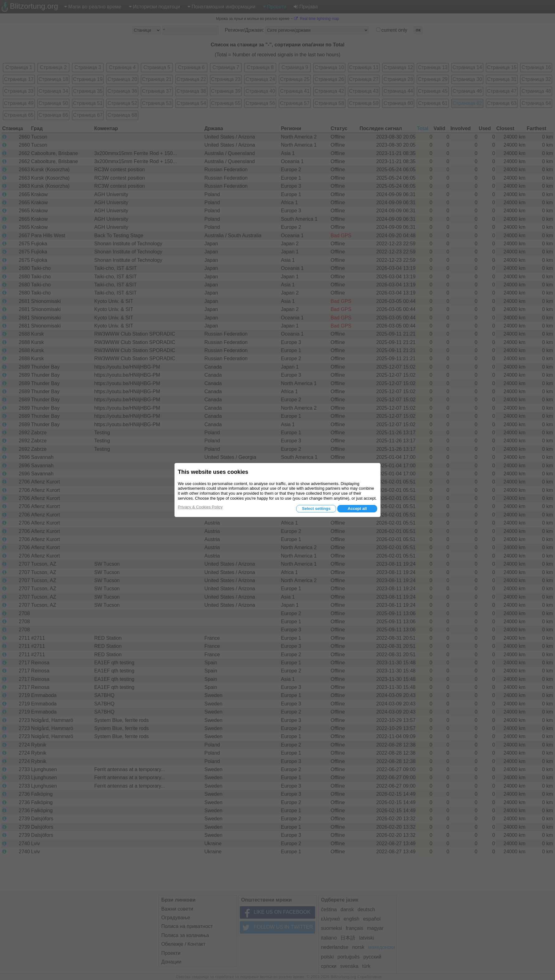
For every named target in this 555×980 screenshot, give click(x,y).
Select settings (316, 509)
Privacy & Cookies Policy (200, 507)
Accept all (357, 509)
